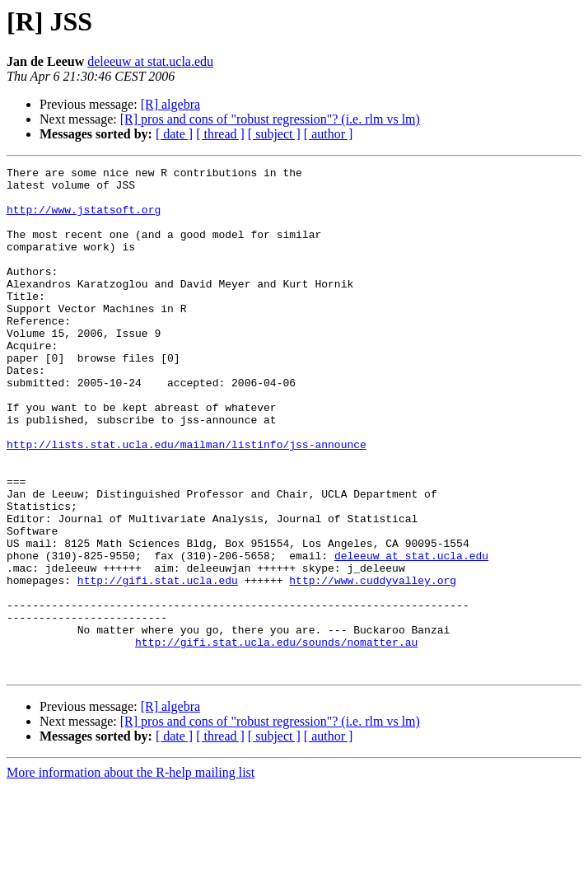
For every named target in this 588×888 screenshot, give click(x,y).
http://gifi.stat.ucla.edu (158, 664)
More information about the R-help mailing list (131, 874)
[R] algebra (170, 104)
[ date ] (174, 134)
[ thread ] (220, 134)
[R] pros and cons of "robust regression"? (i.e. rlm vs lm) (270, 119)
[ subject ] (274, 134)
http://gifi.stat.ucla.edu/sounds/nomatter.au (276, 738)
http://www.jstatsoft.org (84, 219)
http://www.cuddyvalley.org (373, 664)
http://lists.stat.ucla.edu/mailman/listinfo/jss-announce (187, 501)
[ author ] (329, 134)
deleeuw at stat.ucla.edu (150, 61)
